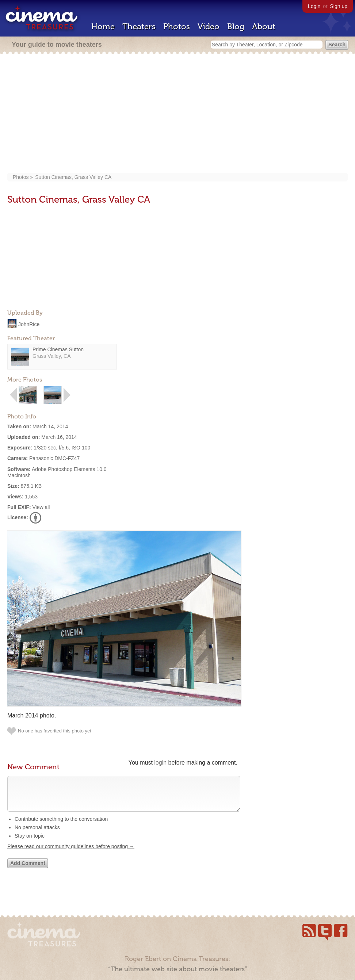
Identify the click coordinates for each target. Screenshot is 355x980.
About (264, 26)
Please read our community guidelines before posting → (71, 854)
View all (41, 507)
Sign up (339, 6)
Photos (177, 26)
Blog (236, 26)
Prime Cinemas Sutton (58, 349)
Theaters (139, 26)
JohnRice (29, 324)
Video (209, 26)
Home (103, 26)
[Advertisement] (177, 114)
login (160, 763)
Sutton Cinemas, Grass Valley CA (73, 177)
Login (314, 6)
